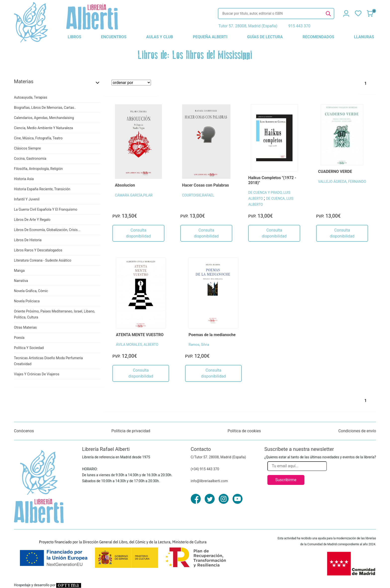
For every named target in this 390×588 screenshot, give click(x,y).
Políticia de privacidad (131, 431)
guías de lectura (265, 37)
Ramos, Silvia (199, 345)
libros (74, 37)
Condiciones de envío (357, 431)
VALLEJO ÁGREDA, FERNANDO (342, 182)
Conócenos (24, 431)
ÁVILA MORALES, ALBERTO (137, 345)
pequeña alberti (210, 37)
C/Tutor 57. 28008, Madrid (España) (218, 457)
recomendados (318, 37)
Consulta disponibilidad (138, 233)
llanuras (364, 37)
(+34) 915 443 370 (205, 469)
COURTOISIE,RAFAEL (198, 195)
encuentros (114, 37)
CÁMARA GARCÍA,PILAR (134, 195)
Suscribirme (286, 480)
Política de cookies (244, 431)
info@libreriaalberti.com (209, 481)
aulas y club (160, 37)
